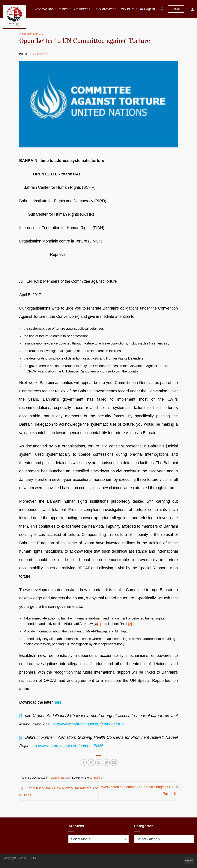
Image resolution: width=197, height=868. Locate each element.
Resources (83, 9)
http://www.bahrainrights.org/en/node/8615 (89, 724)
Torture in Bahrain (31, 34)
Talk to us (128, 9)
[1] (99, 624)
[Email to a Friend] (99, 763)
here (58, 702)
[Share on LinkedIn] (114, 763)
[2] (130, 624)
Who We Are (45, 9)
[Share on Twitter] (91, 763)
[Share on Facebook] (83, 763)
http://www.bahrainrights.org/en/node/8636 (67, 746)
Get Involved (106, 9)
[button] (163, 9)
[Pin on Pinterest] (106, 763)
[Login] (192, 9)
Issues (65, 9)
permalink (96, 778)
